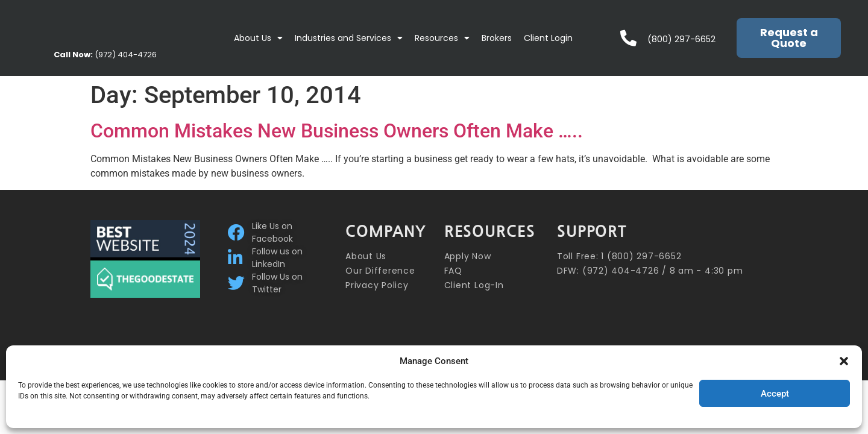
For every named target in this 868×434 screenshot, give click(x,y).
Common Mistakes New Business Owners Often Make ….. (337, 131)
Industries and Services (349, 38)
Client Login (548, 38)
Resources (442, 38)
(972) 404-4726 (105, 55)
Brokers (497, 38)
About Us (258, 38)
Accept (775, 394)
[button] (844, 361)
